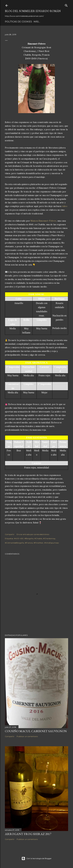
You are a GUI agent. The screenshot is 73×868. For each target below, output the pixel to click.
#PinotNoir (38, 543)
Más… (37, 22)
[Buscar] (66, 5)
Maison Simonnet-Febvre (43, 221)
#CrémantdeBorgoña (14, 543)
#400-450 (19, 538)
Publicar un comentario (27, 736)
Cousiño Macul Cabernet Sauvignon (36, 731)
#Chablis (38, 538)
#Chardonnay (49, 538)
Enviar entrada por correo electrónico (33, 534)
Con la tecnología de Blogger (37, 858)
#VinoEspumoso (52, 543)
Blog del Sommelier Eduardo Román (33, 11)
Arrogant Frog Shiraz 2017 (28, 834)
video (65, 206)
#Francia (29, 543)
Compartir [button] (10, 534)
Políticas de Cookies (18, 22)
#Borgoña (29, 538)
